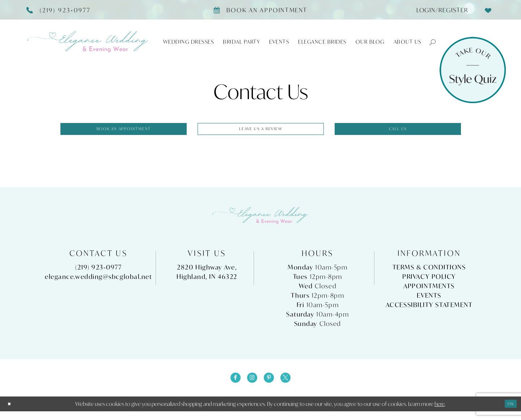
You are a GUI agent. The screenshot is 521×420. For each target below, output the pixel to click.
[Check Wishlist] (488, 10)
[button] (429, 42)
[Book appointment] (260, 10)
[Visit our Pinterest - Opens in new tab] (271, 385)
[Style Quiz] (473, 70)
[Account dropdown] (439, 10)
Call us (398, 131)
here (440, 412)
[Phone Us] (59, 10)
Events (429, 300)
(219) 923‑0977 (98, 271)
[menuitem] (439, 10)
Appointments (429, 290)
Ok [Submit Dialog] (509, 412)
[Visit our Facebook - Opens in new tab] (229, 385)
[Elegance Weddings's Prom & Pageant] (88, 42)
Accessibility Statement (429, 309)
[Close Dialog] (11, 413)
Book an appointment (124, 131)
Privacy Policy (429, 281)
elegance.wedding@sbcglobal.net (99, 281)
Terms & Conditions (429, 271)
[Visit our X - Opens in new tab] (292, 385)
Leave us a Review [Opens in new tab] (261, 131)
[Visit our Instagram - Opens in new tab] (250, 385)
